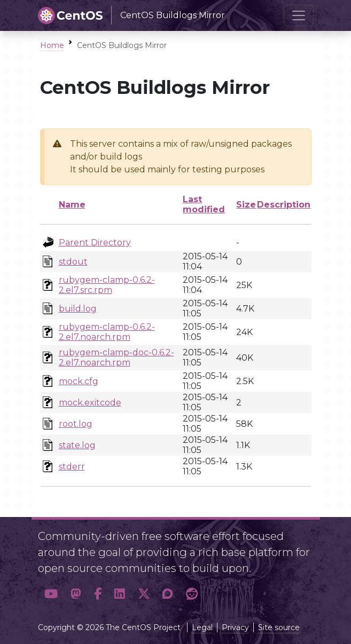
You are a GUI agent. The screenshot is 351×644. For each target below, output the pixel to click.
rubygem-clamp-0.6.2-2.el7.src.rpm (107, 285)
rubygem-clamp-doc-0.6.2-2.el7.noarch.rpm (116, 357)
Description (284, 205)
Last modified (204, 204)
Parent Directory (95, 243)
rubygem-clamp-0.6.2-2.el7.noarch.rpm (107, 332)
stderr (72, 467)
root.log (76, 424)
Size (246, 205)
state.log (77, 445)
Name (72, 205)
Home (52, 45)
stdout (73, 262)
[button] (51, 594)
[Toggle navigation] (299, 15)
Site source (279, 627)
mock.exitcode (90, 403)
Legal (202, 627)
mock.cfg (79, 381)
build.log (78, 309)
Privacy (235, 627)
